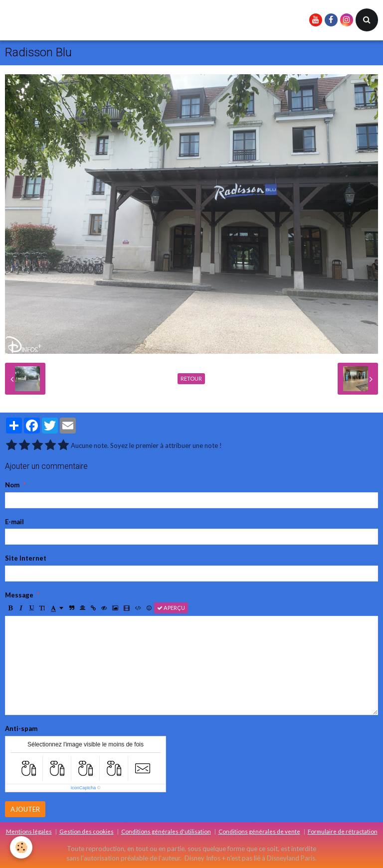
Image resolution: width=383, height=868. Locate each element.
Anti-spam (21, 728)
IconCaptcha (84, 788)
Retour (191, 378)
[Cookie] (21, 847)
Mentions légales (29, 831)
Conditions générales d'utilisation (166, 831)
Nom (12, 485)
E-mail (14, 522)
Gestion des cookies (87, 831)
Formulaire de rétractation (343, 831)
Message (19, 595)
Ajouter (25, 809)
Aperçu (171, 608)
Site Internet (26, 558)
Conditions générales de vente (259, 831)
